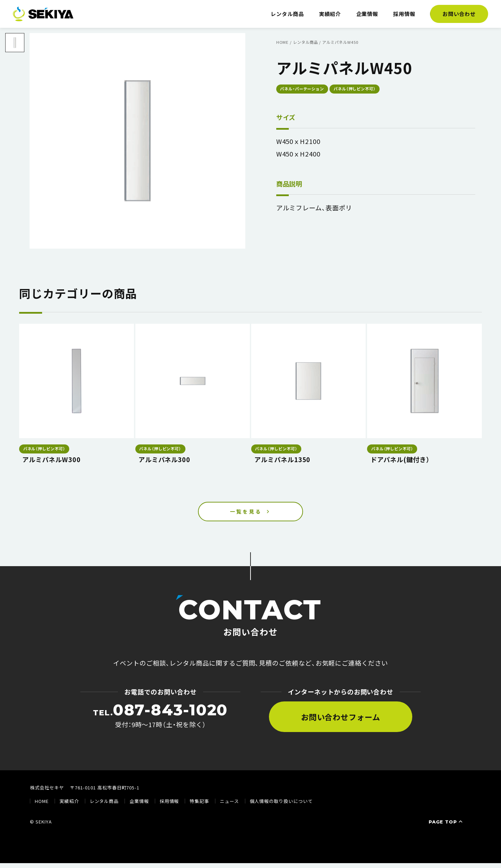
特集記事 (199, 806)
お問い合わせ (459, 14)
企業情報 (367, 14)
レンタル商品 (287, 14)
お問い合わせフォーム (341, 722)
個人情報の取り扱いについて (281, 806)
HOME (42, 806)
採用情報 (404, 14)
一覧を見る (246, 514)
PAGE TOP (446, 827)
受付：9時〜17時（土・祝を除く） (160, 720)
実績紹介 (330, 14)
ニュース (229, 806)
